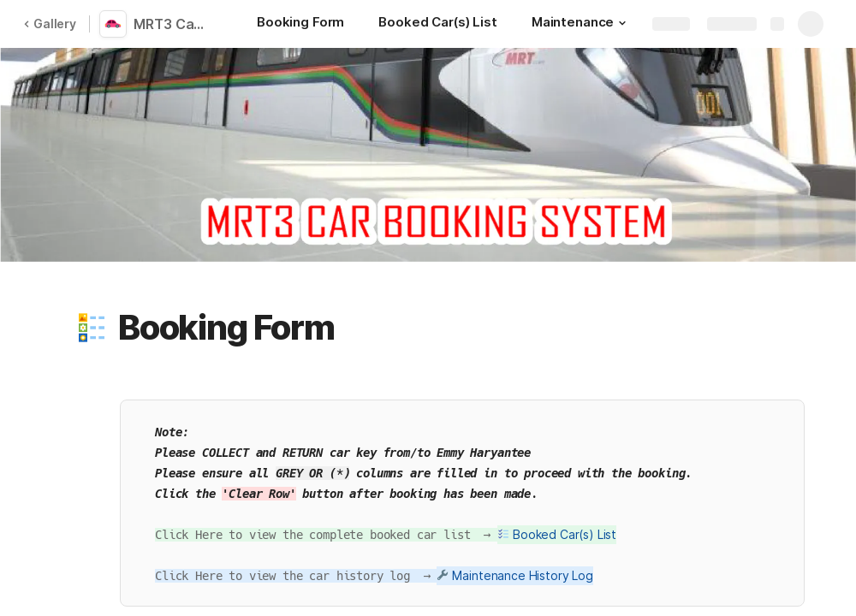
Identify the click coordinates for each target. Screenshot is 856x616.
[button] (622, 23)
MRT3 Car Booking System (173, 24)
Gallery (50, 24)
